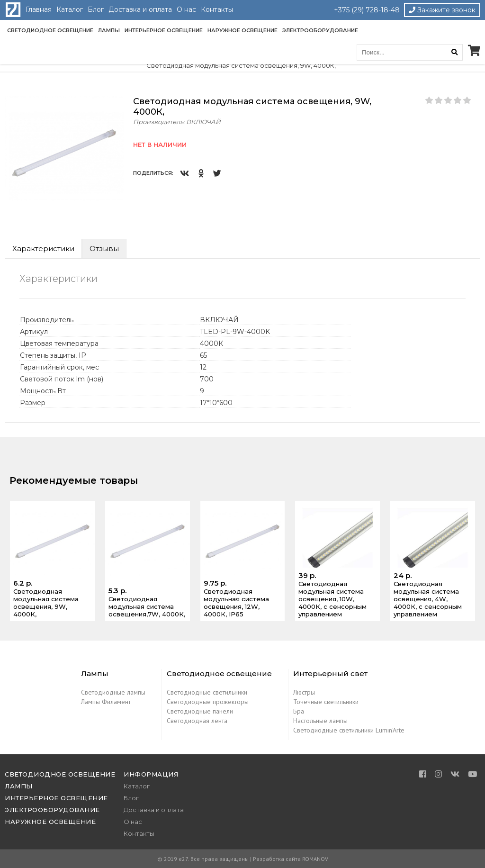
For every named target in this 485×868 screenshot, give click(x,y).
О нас (186, 9)
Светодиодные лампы (113, 692)
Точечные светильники (326, 702)
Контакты (217, 9)
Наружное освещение (242, 30)
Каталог (70, 9)
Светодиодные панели (200, 711)
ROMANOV (315, 859)
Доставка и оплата (140, 9)
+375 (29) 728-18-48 (367, 10)
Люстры (304, 692)
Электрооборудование (320, 30)
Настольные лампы (320, 721)
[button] (115, 105)
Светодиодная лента (197, 721)
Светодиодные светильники (207, 692)
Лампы (109, 30)
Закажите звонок (442, 10)
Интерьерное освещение (164, 30)
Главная (39, 9)
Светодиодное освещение (50, 30)
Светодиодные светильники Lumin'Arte (349, 730)
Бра (299, 711)
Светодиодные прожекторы (208, 702)
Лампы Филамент (106, 702)
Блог (96, 9)
